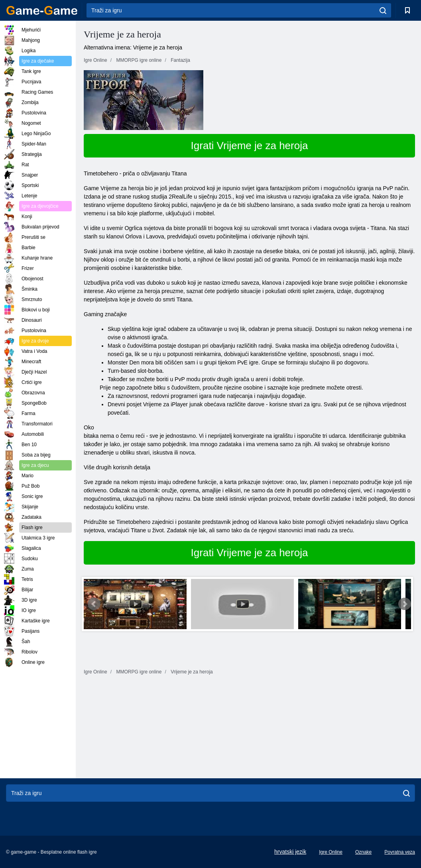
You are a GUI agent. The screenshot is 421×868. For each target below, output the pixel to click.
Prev (94, 604)
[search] (383, 10)
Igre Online (331, 852)
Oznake (363, 852)
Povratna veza (400, 852)
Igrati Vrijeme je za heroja (250, 146)
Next (405, 604)
